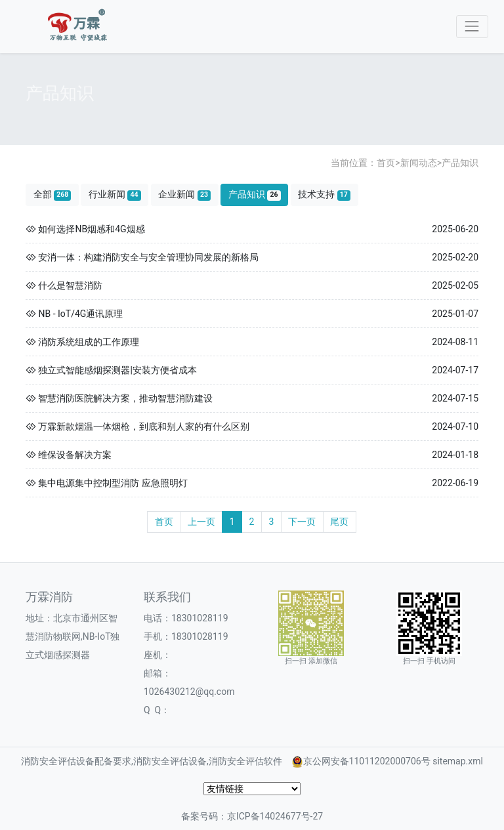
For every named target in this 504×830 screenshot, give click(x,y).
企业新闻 (184, 195)
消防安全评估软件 (245, 761)
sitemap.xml (458, 761)
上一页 (201, 522)
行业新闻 (115, 195)
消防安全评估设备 (170, 761)
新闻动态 (419, 163)
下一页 (302, 522)
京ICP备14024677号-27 (275, 816)
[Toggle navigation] (472, 27)
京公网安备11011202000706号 (367, 761)
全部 (52, 195)
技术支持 (324, 195)
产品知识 (460, 163)
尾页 (339, 522)
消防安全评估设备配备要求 (76, 761)
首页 (386, 163)
